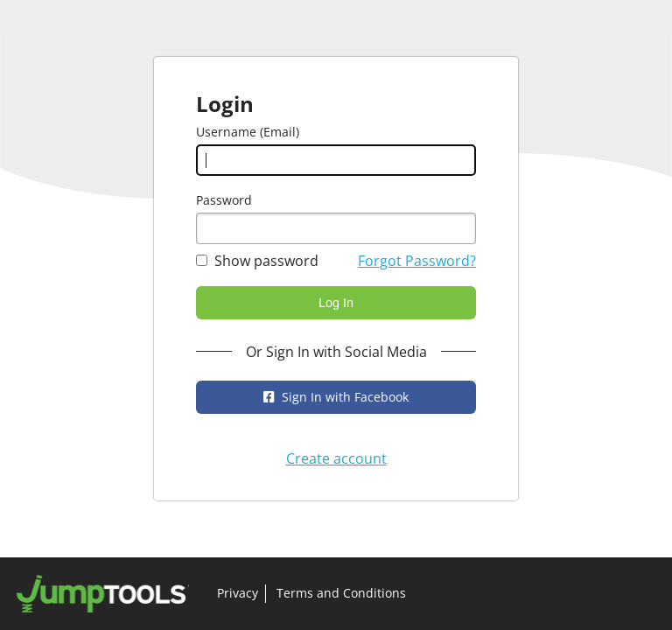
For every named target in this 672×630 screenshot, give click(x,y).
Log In (336, 303)
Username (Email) (248, 132)
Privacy (238, 593)
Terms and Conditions (341, 593)
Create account (336, 458)
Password (224, 200)
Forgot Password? (417, 261)
